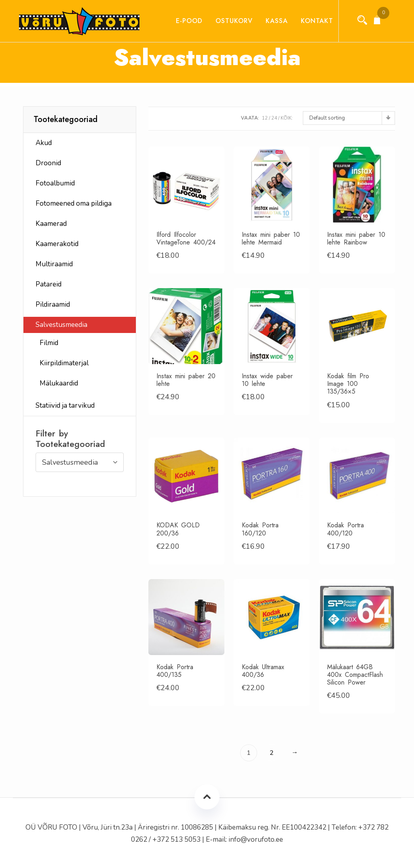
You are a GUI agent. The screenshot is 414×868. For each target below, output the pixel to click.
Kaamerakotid (57, 244)
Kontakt (310, 21)
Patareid (49, 284)
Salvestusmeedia (61, 325)
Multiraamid (54, 264)
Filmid (49, 343)
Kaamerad (51, 224)
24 (274, 118)
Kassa (269, 21)
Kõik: (287, 118)
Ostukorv (227, 21)
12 (265, 118)
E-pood (182, 21)
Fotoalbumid (55, 183)
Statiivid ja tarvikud (65, 406)
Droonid (48, 163)
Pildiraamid (53, 304)
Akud (44, 143)
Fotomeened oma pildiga (74, 203)
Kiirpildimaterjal (64, 363)
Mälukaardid (59, 383)
